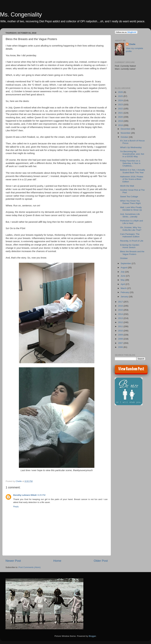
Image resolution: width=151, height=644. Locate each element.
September (126, 263)
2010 (121, 331)
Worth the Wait (127, 186)
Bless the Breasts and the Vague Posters (132, 253)
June (123, 276)
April (123, 284)
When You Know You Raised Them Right (130, 202)
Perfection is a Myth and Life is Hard (132, 222)
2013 (121, 318)
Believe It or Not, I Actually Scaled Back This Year (133, 171)
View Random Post (131, 369)
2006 (121, 347)
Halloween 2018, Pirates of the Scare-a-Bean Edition (132, 179)
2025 (121, 96)
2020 (121, 117)
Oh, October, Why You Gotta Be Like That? (131, 229)
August (124, 268)
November (126, 133)
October (125, 137)
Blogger (92, 636)
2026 (121, 92)
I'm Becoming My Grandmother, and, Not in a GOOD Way (132, 154)
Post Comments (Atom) (30, 567)
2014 (121, 314)
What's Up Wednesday (131, 147)
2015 (121, 310)
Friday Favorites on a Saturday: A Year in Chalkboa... (130, 163)
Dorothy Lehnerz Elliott (25, 495)
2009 (121, 335)
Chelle (132, 44)
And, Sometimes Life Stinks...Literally (130, 215)
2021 (121, 113)
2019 (121, 121)
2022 (121, 109)
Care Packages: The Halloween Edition (130, 235)
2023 (121, 105)
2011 (121, 326)
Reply (16, 507)
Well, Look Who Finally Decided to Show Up (131, 209)
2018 (121, 125)
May (123, 280)
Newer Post (13, 561)
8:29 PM (42, 495)
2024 (121, 100)
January (125, 297)
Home (57, 561)
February (125, 292)
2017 (121, 302)
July (123, 272)
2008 (121, 339)
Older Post (101, 561)
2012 (121, 322)
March (124, 288)
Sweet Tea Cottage (129, 197)
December (126, 129)
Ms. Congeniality (21, 15)
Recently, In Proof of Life (132, 241)
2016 (121, 306)
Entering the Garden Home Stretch (130, 246)
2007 (121, 343)
